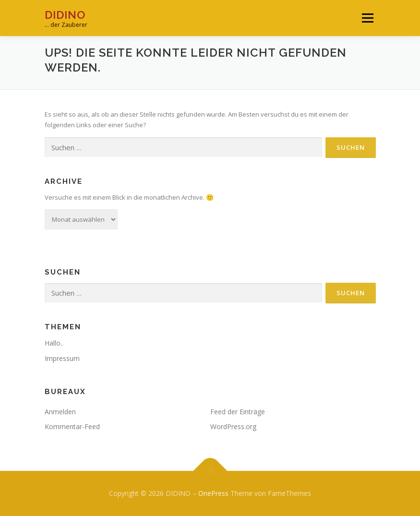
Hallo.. (54, 343)
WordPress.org (233, 426)
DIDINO (65, 15)
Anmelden (60, 412)
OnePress (213, 493)
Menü (367, 18)
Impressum (62, 358)
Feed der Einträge (238, 412)
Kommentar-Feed (72, 426)
